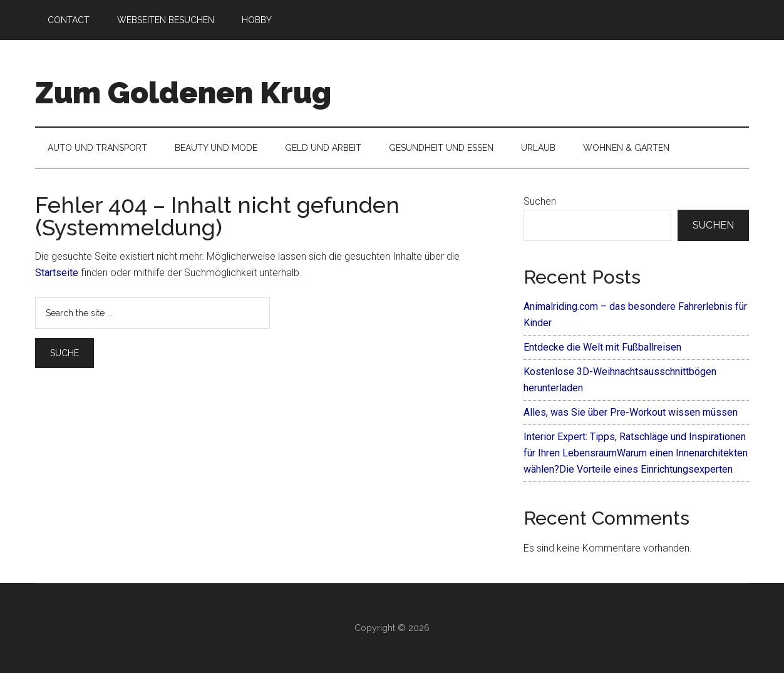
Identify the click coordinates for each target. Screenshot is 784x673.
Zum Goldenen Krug (183, 93)
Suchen (540, 201)
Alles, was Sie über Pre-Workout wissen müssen (631, 412)
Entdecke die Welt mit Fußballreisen (602, 347)
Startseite (57, 273)
